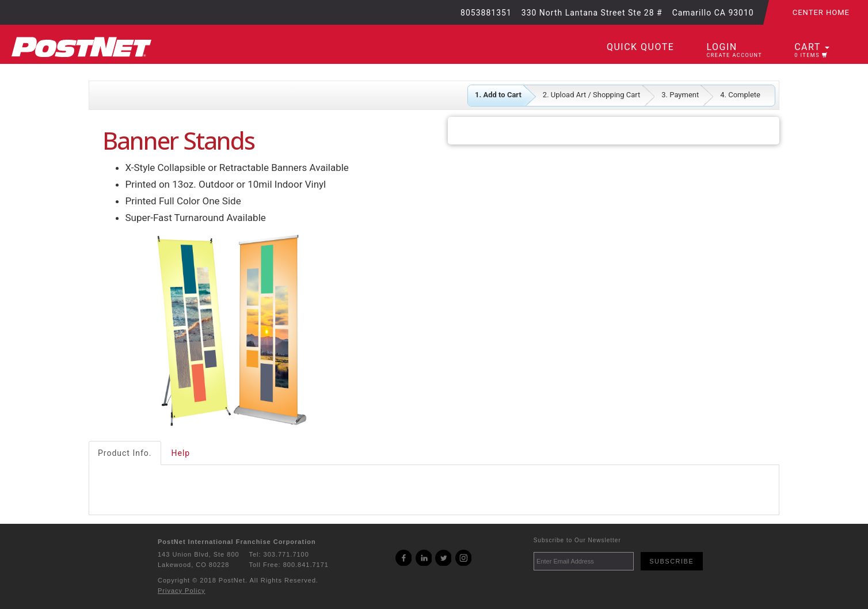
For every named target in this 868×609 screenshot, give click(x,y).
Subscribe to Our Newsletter (577, 540)
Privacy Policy (181, 591)
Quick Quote (640, 47)
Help (181, 453)
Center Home (821, 12)
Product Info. (125, 453)
